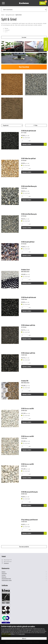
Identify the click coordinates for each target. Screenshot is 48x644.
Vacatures (4, 573)
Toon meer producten (24, 547)
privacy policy (22, 634)
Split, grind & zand (10, 15)
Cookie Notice (11, 634)
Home (3, 15)
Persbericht (46, 44)
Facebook (6, 563)
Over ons (4, 577)
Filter (35, 125)
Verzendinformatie (6, 579)
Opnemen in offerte (35, 144)
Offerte (43, 3)
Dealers (3, 572)
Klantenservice (5, 568)
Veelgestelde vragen (7, 580)
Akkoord (24, 639)
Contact (4, 575)
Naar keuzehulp (24, 67)
